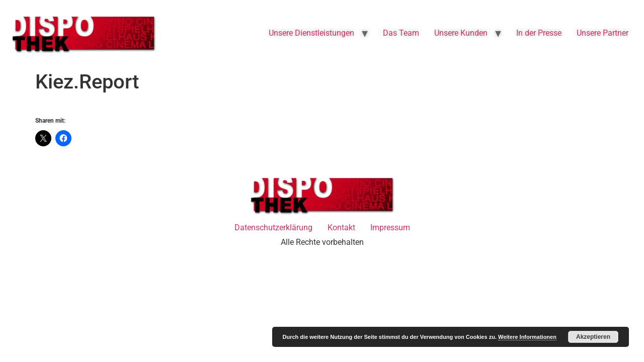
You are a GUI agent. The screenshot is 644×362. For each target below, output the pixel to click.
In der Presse (539, 33)
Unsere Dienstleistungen (311, 33)
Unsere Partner (602, 33)
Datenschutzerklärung (273, 228)
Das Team (401, 33)
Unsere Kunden (461, 33)
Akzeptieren (593, 337)
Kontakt (341, 228)
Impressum (390, 228)
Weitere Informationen (527, 337)
